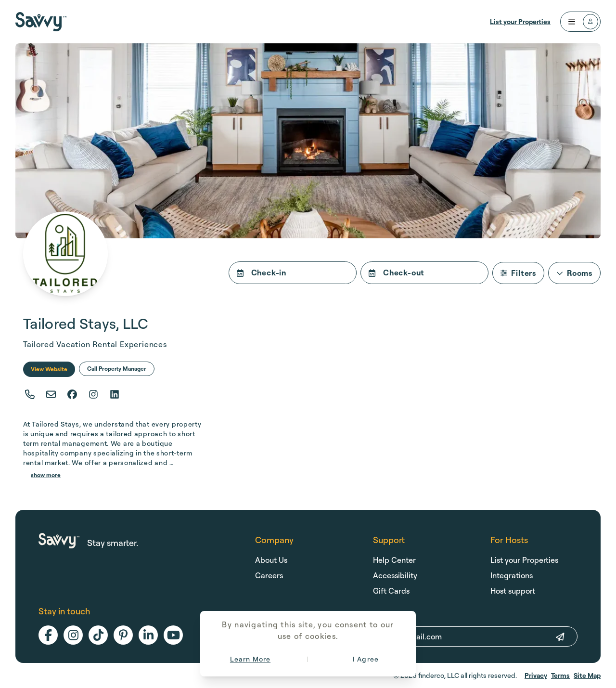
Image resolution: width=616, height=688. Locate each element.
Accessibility (395, 575)
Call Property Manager (117, 369)
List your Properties (520, 21)
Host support (513, 591)
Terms (560, 675)
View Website (49, 369)
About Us (271, 560)
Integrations (512, 575)
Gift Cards (391, 591)
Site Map (587, 675)
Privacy (536, 675)
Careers (269, 575)
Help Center (394, 560)
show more (46, 475)
